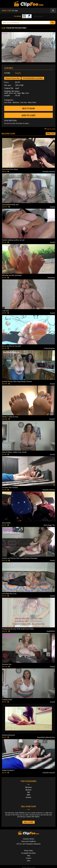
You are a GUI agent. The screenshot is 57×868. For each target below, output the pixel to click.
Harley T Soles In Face (10, 417)
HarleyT (52, 419)
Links (29, 861)
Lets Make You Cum (9, 593)
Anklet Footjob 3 (8, 770)
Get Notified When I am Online (33, 78)
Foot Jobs (24, 102)
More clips (51, 134)
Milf (28, 792)
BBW (29, 795)
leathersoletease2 (9, 735)
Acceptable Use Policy (28, 853)
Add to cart (29, 115)
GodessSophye (49, 348)
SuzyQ (18, 73)
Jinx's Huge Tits (49, 525)
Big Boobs (16, 102)
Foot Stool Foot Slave (10, 169)
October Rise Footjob (10, 487)
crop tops (6, 311)
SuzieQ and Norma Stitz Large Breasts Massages (20, 558)
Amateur (28, 797)
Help (29, 856)
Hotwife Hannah (49, 171)
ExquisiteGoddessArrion (46, 737)
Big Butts (28, 790)
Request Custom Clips (13, 78)
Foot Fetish (8, 102)
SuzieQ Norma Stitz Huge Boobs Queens (17, 381)
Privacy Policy (28, 851)
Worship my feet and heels (12, 275)
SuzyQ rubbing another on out (13, 240)
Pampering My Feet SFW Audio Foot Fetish (18, 629)
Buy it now (29, 108)
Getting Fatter (7, 699)
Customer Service (28, 839)
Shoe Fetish (6, 523)
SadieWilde (51, 631)
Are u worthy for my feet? (12, 346)
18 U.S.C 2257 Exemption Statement (28, 844)
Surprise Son (7, 664)
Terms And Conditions (29, 841)
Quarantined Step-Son (10, 204)
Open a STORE (29, 822)
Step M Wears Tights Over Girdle (14, 452)
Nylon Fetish (32, 102)
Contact (29, 858)
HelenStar (51, 277)
